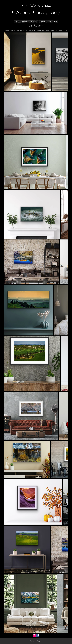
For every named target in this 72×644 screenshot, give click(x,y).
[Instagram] (34, 635)
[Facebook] (38, 635)
